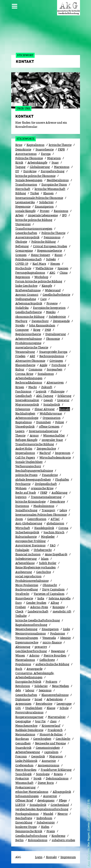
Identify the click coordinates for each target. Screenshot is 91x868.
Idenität (66, 638)
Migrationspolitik (27, 405)
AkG (52, 273)
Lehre (63, 510)
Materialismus (25, 660)
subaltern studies (63, 840)
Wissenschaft (24, 783)
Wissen (20, 655)
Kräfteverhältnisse (28, 290)
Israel (38, 699)
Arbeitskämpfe (37, 163)
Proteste (52, 303)
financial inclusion (28, 554)
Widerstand (53, 290)
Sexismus (45, 690)
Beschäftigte (24, 818)
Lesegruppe (64, 704)
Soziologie (43, 774)
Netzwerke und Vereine (50, 743)
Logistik (41, 391)
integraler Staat (52, 440)
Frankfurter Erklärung (56, 770)
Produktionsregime (28, 343)
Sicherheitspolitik (27, 532)
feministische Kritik (29, 831)
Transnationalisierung (46, 497)
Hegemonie (23, 207)
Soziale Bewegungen (29, 180)
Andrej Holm (24, 449)
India (41, 598)
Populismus (23, 664)
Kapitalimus (24, 422)
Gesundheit (23, 743)
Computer (22, 330)
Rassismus (61, 211)
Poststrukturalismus (29, 712)
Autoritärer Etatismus (30, 545)
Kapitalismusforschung (31, 625)
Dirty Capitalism (53, 589)
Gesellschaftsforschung (31, 836)
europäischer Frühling (30, 541)
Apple (43, 365)
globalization (55, 523)
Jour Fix (40, 721)
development (46, 800)
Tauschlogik (23, 774)
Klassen (48, 193)
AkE (32, 356)
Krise (19, 145)
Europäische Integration (49, 308)
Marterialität (57, 717)
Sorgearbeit (55, 369)
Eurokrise (30, 171)
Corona (63, 528)
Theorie (20, 435)
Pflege (63, 800)
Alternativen (55, 383)
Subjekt (51, 259)
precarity (41, 647)
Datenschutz (40, 321)
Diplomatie (23, 699)
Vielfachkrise (44, 268)
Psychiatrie (23, 484)
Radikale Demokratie (29, 730)
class (53, 721)
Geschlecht (63, 739)
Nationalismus (25, 734)
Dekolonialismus (57, 778)
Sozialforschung (26, 510)
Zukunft (47, 387)
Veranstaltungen (27, 638)
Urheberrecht (43, 550)
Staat (55, 163)
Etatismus (22, 506)
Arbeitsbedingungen (29, 378)
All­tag (55, 603)
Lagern (20, 431)
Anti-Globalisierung (29, 523)
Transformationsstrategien (34, 229)
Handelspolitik (44, 528)
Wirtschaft (23, 528)
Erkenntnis (23, 409)
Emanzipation (44, 207)
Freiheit (21, 607)
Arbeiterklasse (25, 563)
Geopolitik (38, 756)
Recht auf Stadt (26, 493)
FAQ (53, 545)
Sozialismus (46, 374)
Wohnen (21, 488)
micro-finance (52, 642)
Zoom (19, 519)
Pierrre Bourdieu (55, 655)
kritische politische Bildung (34, 220)
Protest (45, 211)
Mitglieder (48, 537)
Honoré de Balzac (51, 734)
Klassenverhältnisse (55, 695)
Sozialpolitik (38, 805)
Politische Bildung (44, 242)
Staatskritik (23, 748)
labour (30, 690)
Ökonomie (53, 339)
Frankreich (55, 730)
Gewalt (48, 400)
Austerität (50, 796)
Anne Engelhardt (56, 554)
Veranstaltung (25, 352)
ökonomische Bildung (30, 317)
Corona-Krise (24, 374)
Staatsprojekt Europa (53, 352)
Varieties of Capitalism (49, 594)
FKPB (61, 149)
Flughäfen (62, 480)
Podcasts (51, 682)
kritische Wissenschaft (50, 189)
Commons (36, 369)
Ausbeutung (24, 572)
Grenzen (21, 255)
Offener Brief (24, 800)
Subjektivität (57, 317)
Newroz (63, 814)
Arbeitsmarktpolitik (29, 303)
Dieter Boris (46, 783)
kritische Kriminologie (30, 502)
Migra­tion (56, 756)
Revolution (23, 686)
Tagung (20, 167)
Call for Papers (25, 458)
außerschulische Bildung (52, 664)
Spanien (63, 268)
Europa (46, 154)
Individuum (44, 818)
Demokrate (57, 502)
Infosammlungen (27, 796)
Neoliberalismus (58, 180)
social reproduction (28, 576)
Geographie (23, 721)
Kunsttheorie (24, 598)
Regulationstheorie (28, 334)
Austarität (49, 761)
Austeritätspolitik (27, 237)
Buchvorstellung (27, 589)
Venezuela (49, 638)
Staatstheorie (45, 149)
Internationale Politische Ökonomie (39, 198)
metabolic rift (62, 611)
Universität (23, 224)
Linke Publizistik (26, 761)
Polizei (60, 422)
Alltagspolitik (62, 792)
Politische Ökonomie (29, 158)
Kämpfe (47, 286)
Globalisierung (40, 167)
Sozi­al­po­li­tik (52, 405)
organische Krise (42, 488)
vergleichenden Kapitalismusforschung (42, 809)
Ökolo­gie (21, 242)
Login (39, 857)
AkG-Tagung (45, 396)
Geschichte (44, 572)
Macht (33, 387)
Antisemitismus (49, 765)
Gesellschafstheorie (29, 312)
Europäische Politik (28, 682)
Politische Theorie (53, 233)
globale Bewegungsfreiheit (33, 480)
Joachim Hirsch (54, 532)
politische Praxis (26, 475)
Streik (37, 778)
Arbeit (19, 215)
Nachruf (45, 453)
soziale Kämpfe (25, 211)
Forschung (59, 365)
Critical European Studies (50, 246)
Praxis (51, 831)
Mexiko (51, 312)
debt (18, 690)
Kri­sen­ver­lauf (51, 726)
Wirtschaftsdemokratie (55, 458)
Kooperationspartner (29, 717)
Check (19, 611)
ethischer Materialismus (32, 792)
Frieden (20, 356)
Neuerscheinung (26, 629)
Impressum (63, 453)
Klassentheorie (25, 365)
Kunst (59, 255)
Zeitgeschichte (46, 449)
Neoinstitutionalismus (31, 633)
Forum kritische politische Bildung (39, 281)
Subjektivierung (26, 559)
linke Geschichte (26, 286)
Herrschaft (23, 189)
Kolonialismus (38, 840)
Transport (48, 510)
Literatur (63, 400)
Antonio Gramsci (27, 295)
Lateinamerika (25, 202)
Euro (19, 603)
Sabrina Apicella (60, 598)
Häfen (45, 827)
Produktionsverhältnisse (32, 581)
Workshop (41, 277)
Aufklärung (59, 493)
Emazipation (50, 629)
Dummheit (44, 422)
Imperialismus (25, 453)
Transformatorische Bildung (35, 444)
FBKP (44, 493)
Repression (23, 277)
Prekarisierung (25, 787)
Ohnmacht (50, 585)
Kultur (20, 369)
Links (67, 629)
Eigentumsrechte (27, 642)
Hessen (55, 264)
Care (43, 299)
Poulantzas (58, 633)
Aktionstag (23, 647)
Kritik (19, 163)
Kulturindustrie (26, 537)
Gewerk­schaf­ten (26, 695)
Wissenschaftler (54, 435)
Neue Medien (61, 686)
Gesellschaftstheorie (56, 295)
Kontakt (65, 409)
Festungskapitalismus (30, 273)
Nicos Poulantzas (27, 585)
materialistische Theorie (32, 347)
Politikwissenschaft (29, 259)
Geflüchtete (47, 660)
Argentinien (23, 704)
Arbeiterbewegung (28, 752)
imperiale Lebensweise (43, 215)
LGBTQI (20, 805)
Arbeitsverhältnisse (29, 339)
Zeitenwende (61, 321)
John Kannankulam (42, 325)
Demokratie (23, 149)
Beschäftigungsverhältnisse (34, 471)
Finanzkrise (50, 475)
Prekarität (22, 778)
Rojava (58, 774)
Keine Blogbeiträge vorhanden (36, 567)
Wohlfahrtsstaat (51, 413)
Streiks (20, 325)
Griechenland (60, 805)
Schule (64, 708)
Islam (45, 559)
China (64, 273)
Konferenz (58, 836)
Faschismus (23, 391)
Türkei (35, 193)
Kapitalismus (36, 145)
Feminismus (52, 237)
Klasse (51, 708)
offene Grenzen (49, 427)
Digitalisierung (56, 334)
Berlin (19, 840)
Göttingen (56, 361)
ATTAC (55, 519)
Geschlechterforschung (31, 651)
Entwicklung (24, 822)
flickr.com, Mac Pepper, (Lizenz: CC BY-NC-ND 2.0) (88, 830)
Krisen (20, 387)
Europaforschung (53, 171)
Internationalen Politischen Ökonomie (41, 515)
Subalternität (46, 822)
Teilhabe (21, 616)
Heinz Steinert (41, 255)
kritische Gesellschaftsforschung (38, 620)
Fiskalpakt (22, 550)
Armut (34, 435)
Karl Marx (39, 264)
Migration (54, 158)
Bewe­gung (58, 651)
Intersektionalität (27, 400)
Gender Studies (36, 603)
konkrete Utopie (26, 827)
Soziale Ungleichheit (29, 462)
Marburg (21, 321)
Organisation (52, 418)
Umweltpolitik (25, 427)
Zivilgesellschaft (46, 484)
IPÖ (64, 215)
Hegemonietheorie (50, 251)
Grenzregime (24, 251)
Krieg (37, 330)
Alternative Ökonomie (30, 361)
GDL (18, 708)
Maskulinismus (44, 506)
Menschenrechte (26, 726)
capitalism (51, 752)
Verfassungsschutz (28, 466)
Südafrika (22, 308)
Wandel (48, 814)
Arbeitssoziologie (27, 418)
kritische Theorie (60, 145)
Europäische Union (54, 185)
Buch (19, 669)
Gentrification (37, 519)
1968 (48, 330)
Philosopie (58, 391)
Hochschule (23, 268)
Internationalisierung (44, 431)
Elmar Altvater (45, 409)
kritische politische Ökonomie (35, 176)
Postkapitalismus (27, 814)
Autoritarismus (26, 154)
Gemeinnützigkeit (48, 748)
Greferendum (24, 765)
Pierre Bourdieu (26, 770)
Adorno (34, 655)
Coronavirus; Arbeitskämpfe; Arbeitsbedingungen (35, 675)
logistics (21, 497)
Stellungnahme (26, 299)
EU (17, 171)
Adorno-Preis (39, 607)
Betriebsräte (44, 704)
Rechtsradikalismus (29, 383)
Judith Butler (48, 563)
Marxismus (62, 167)
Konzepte (59, 607)
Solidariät (41, 686)
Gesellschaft (24, 396)
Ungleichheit (34, 708)
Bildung (21, 193)
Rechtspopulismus (52, 356)
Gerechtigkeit (42, 739)
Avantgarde (34, 669)
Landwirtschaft (38, 611)
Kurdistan (22, 739)
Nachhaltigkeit (25, 413)
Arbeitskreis (55, 699)
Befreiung (22, 246)
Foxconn (21, 756)
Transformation (26, 185)
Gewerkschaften (26, 233)
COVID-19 (22, 264)
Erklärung (64, 396)
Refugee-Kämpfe (26, 440)
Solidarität (46, 202)
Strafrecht (22, 594)
